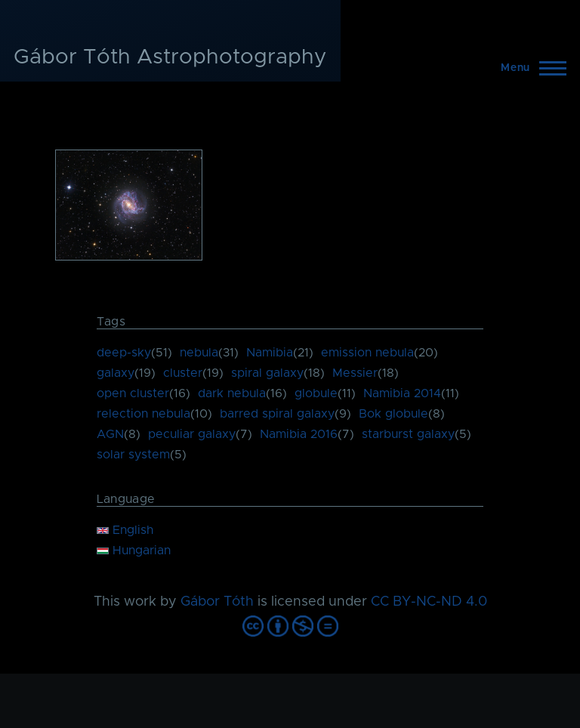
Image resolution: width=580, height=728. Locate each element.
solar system (133, 455)
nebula (199, 353)
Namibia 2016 (299, 434)
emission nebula (367, 353)
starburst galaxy (408, 434)
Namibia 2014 (402, 393)
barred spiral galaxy (277, 414)
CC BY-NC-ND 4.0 (429, 602)
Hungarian (134, 551)
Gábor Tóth (217, 602)
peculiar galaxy (192, 434)
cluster (183, 373)
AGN (110, 434)
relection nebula (143, 414)
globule (316, 393)
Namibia (270, 353)
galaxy (116, 373)
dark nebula (232, 393)
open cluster (133, 393)
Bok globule (393, 414)
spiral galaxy (267, 373)
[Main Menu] (529, 68)
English (125, 530)
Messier (355, 373)
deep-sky (124, 353)
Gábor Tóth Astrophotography (170, 57)
